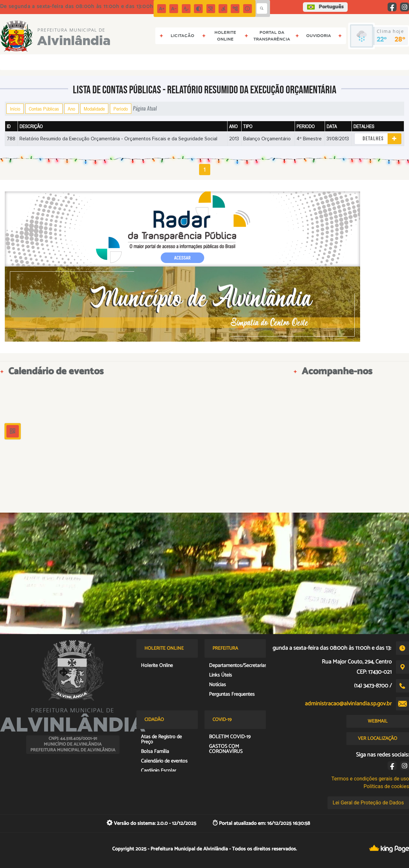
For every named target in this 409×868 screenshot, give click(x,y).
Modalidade (94, 109)
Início (15, 109)
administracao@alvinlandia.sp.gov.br (348, 704)
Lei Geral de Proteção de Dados (368, 803)
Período (121, 109)
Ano (71, 109)
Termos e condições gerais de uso (370, 779)
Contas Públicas (44, 109)
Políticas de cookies (386, 786)
